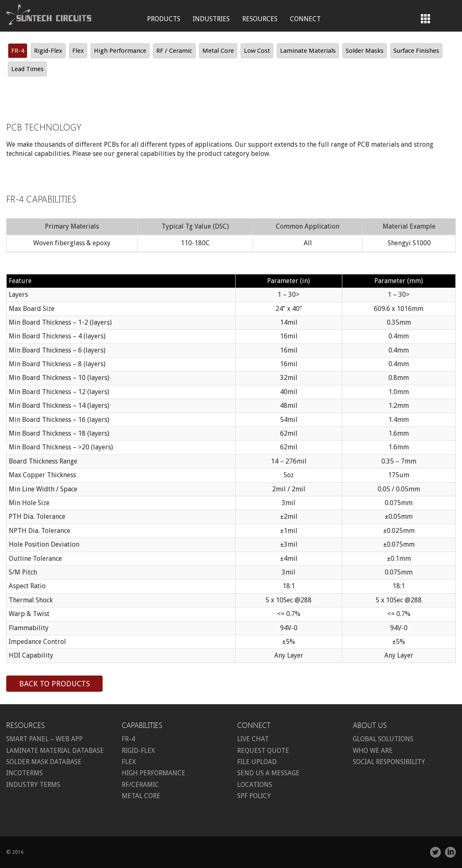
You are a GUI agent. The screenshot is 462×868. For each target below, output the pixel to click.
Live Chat (253, 739)
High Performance (120, 51)
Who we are (373, 751)
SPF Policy (254, 796)
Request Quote (263, 751)
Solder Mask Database (44, 762)
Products (164, 19)
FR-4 (18, 51)
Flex (78, 51)
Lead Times (27, 69)
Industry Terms (33, 785)
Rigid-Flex (48, 51)
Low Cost (257, 51)
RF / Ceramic (174, 51)
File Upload (257, 762)
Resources (260, 19)
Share (447, 837)
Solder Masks (365, 51)
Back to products (54, 684)
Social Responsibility (389, 762)
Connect (305, 19)
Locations (255, 785)
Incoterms (25, 773)
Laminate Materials (308, 51)
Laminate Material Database (55, 751)
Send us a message (268, 773)
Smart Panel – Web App (44, 739)
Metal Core (218, 51)
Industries (211, 19)
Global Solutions (383, 739)
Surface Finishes (416, 51)
